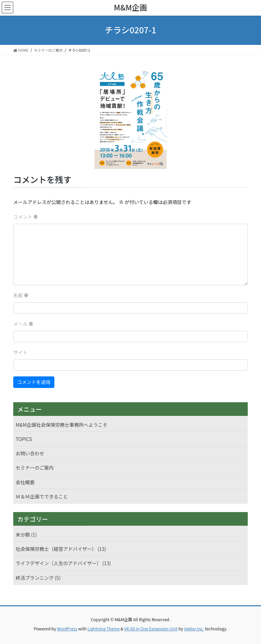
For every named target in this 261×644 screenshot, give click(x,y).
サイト (20, 352)
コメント (26, 217)
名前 (21, 295)
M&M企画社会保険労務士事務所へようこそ (62, 425)
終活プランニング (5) (38, 578)
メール (23, 324)
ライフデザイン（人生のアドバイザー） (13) (63, 563)
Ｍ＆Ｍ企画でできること (42, 496)
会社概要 (25, 482)
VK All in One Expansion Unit (151, 629)
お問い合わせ (30, 453)
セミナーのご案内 (35, 468)
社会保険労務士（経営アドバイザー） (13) (61, 549)
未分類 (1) (26, 535)
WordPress (67, 629)
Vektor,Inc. (194, 629)
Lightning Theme (103, 629)
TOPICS (24, 439)
